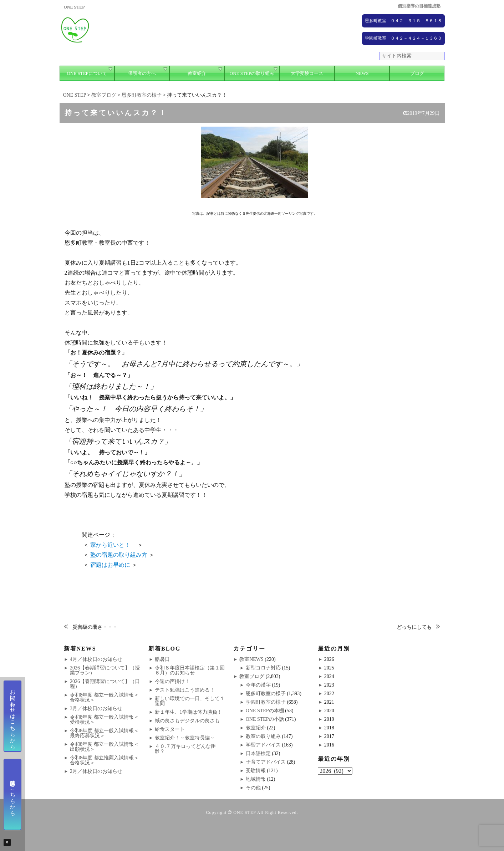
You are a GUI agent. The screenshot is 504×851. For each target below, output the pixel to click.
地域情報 (256, 779)
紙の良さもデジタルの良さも (187, 721)
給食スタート (170, 729)
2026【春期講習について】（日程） (105, 684)
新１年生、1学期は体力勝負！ (189, 712)
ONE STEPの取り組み (252, 73)
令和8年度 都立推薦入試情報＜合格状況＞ (104, 760)
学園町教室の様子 (266, 702)
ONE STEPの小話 (265, 719)
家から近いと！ (113, 545)
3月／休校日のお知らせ (96, 709)
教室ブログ (252, 676)
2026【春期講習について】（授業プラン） (105, 670)
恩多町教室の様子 (266, 694)
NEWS (362, 73)
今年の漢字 (258, 685)
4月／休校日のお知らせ (96, 659)
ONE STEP (245, 812)
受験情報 (256, 771)
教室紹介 (197, 73)
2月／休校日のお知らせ (96, 771)
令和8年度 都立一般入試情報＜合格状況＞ (104, 697)
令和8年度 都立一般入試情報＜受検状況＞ (104, 720)
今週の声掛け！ (172, 681)
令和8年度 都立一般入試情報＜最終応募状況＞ (104, 733)
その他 (253, 788)
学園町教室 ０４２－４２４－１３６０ (403, 38)
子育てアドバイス (266, 762)
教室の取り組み (263, 736)
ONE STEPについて (87, 73)
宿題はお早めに (110, 565)
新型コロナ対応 (263, 668)
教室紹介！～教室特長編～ (185, 738)
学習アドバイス (263, 745)
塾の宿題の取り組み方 (119, 555)
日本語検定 (258, 753)
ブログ (417, 73)
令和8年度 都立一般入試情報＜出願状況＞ (104, 747)
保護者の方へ (142, 73)
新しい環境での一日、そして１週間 (190, 701)
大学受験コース (307, 73)
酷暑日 (162, 659)
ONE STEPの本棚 (265, 711)
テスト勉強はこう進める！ (185, 690)
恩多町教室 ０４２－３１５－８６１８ (403, 21)
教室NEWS (251, 659)
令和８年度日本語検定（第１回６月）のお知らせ (190, 670)
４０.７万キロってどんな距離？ (185, 749)
